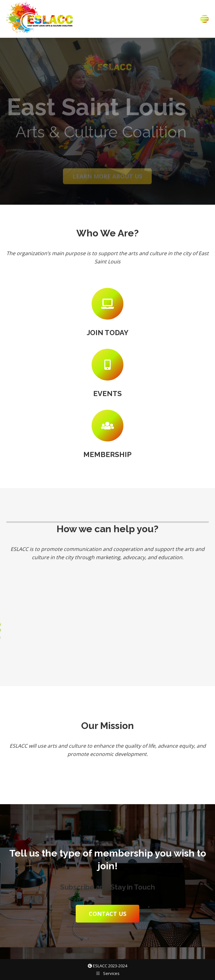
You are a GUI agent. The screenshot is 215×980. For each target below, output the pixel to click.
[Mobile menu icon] (205, 19)
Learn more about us (107, 181)
